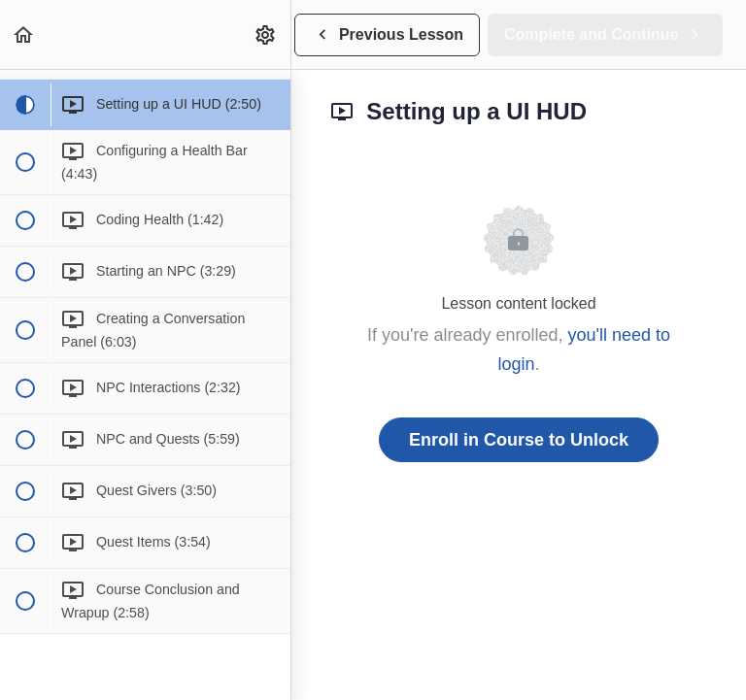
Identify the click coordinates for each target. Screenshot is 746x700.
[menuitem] (266, 34)
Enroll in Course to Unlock (519, 440)
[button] (24, 34)
